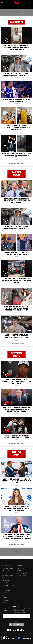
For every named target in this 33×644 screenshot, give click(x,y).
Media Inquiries (22, 576)
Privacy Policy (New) (8, 568)
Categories (5, 588)
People (4, 595)
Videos (4, 603)
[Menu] (2, 2)
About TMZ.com (6, 566)
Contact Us (21, 566)
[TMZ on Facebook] (10, 625)
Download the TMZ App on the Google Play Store (25, 638)
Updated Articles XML (8, 585)
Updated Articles (7, 583)
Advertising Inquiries (23, 573)
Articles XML (6, 580)
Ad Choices (5, 573)
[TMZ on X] (14, 625)
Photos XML (5, 600)
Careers (20, 571)
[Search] (31, 2)
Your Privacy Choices (8, 576)
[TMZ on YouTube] (18, 625)
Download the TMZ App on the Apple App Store (9, 638)
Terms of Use (6, 571)
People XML (5, 598)
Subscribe (28, 616)
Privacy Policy (11, 612)
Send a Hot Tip (22, 568)
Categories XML (6, 590)
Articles (4, 578)
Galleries (4, 593)
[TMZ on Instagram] (22, 625)
